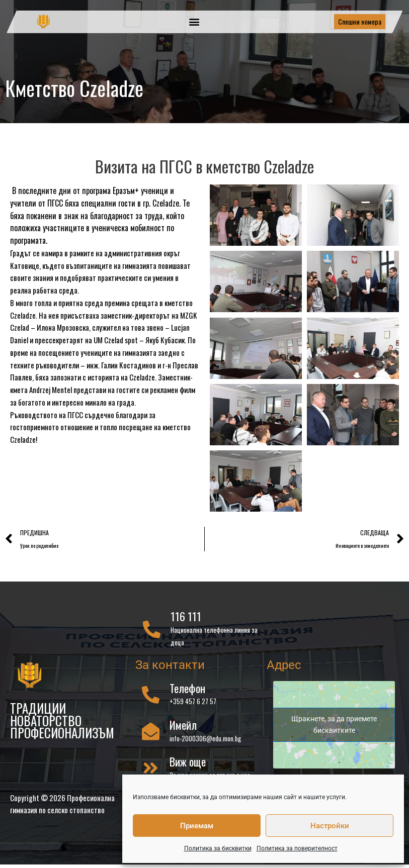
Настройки (330, 826)
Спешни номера (360, 21)
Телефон (187, 688)
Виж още (188, 761)
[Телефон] (151, 694)
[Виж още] (151, 768)
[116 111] (152, 629)
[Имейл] (151, 731)
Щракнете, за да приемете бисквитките (334, 725)
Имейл (183, 725)
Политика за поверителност (297, 848)
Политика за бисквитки (218, 848)
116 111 (186, 617)
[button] (194, 22)
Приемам (197, 826)
